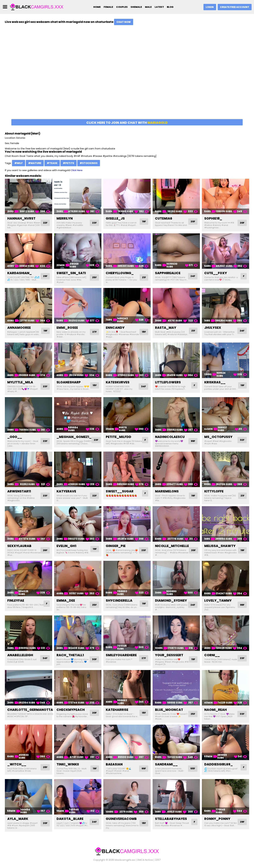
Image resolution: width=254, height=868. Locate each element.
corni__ (212, 655)
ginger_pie (116, 546)
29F (45, 276)
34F (143, 387)
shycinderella (119, 600)
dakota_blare (70, 819)
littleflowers (168, 382)
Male (148, 7)
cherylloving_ (120, 273)
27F (94, 332)
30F (94, 659)
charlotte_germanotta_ (31, 710)
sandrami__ (166, 764)
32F (242, 440)
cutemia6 (164, 218)
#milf (19, 163)
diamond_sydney (171, 600)
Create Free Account (234, 7)
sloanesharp (69, 382)
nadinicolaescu (170, 437)
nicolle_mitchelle (172, 546)
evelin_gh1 (66, 546)
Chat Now (124, 22)
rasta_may (166, 328)
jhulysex (213, 328)
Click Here (77, 170)
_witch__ (17, 764)
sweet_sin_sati (71, 273)
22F (45, 223)
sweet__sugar (120, 491)
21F (144, 277)
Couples (121, 7)
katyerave (66, 491)
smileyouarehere (121, 655)
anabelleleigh (20, 655)
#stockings (89, 163)
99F (193, 441)
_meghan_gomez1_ (74, 437)
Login (209, 7)
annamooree (19, 328)
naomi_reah (216, 710)
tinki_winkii (68, 764)
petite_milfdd (118, 437)
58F (193, 769)
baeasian (114, 764)
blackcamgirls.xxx (125, 860)
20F (193, 223)
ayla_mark (18, 819)
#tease (52, 163)
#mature (35, 163)
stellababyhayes (171, 819)
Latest (160, 7)
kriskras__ (215, 382)
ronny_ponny (217, 819)
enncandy (115, 328)
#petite (69, 163)
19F (144, 222)
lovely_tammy (218, 600)
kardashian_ (20, 273)
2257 (158, 860)
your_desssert (169, 655)
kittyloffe (214, 491)
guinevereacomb (121, 819)
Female (107, 7)
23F (94, 223)
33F (242, 714)
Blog (171, 7)
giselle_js (115, 218)
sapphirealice (168, 273)
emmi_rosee (67, 328)
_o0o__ (15, 437)
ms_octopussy (218, 437)
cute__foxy (216, 273)
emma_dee (66, 600)
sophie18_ (213, 218)
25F (94, 277)
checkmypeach (71, 710)
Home (95, 7)
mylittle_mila (20, 382)
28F (45, 767)
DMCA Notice (145, 860)
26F (45, 550)
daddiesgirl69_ (219, 764)
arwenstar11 (19, 491)
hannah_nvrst (21, 218)
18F (144, 332)
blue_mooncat (169, 710)
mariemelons (167, 491)
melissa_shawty (220, 546)
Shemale (136, 7)
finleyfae (16, 600)
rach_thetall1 (70, 655)
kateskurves (118, 382)
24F (193, 276)
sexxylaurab (19, 546)
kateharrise (117, 710)
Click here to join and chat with (127, 123)
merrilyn (65, 218)
